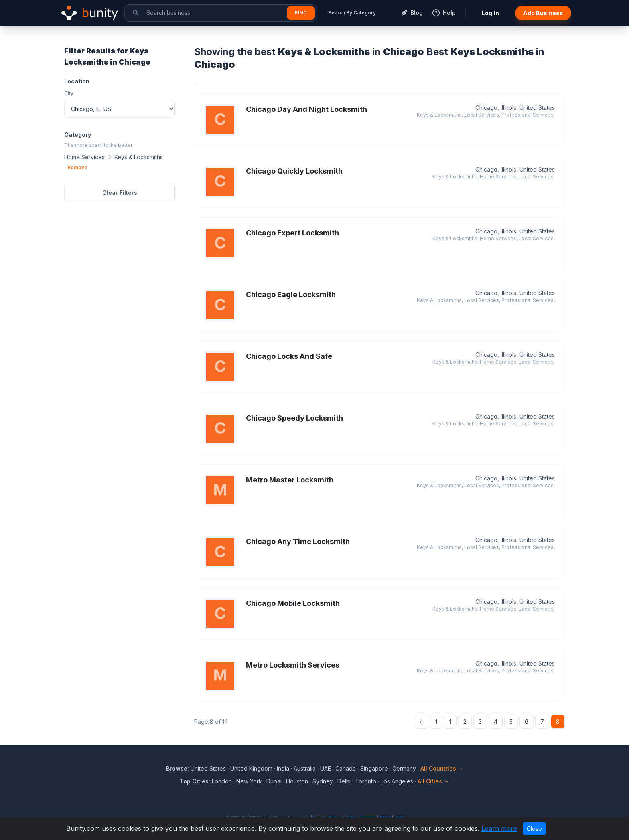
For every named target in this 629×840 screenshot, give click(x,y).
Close (534, 829)
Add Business (543, 13)
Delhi (344, 781)
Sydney (323, 781)
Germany (404, 768)
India (283, 768)
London (222, 781)
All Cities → (433, 781)
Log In (490, 13)
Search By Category (352, 13)
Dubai (274, 781)
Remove (77, 167)
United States (208, 768)
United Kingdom (251, 768)
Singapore (374, 768)
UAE (326, 768)
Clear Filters (120, 193)
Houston (297, 781)
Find (301, 13)
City (69, 93)
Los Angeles (397, 781)
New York (249, 781)
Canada (346, 768)
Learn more (499, 828)
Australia (305, 768)
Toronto (366, 781)
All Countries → (442, 768)
